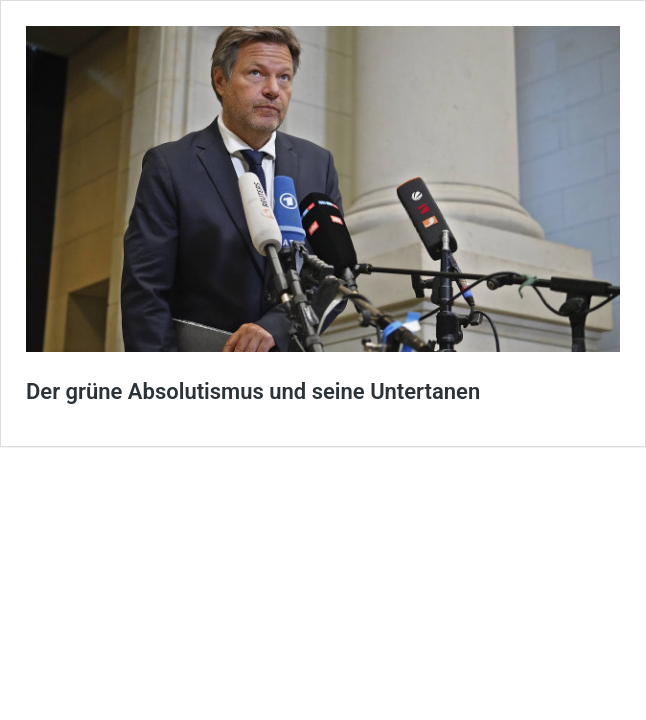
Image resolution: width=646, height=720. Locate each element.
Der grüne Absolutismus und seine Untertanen (253, 391)
